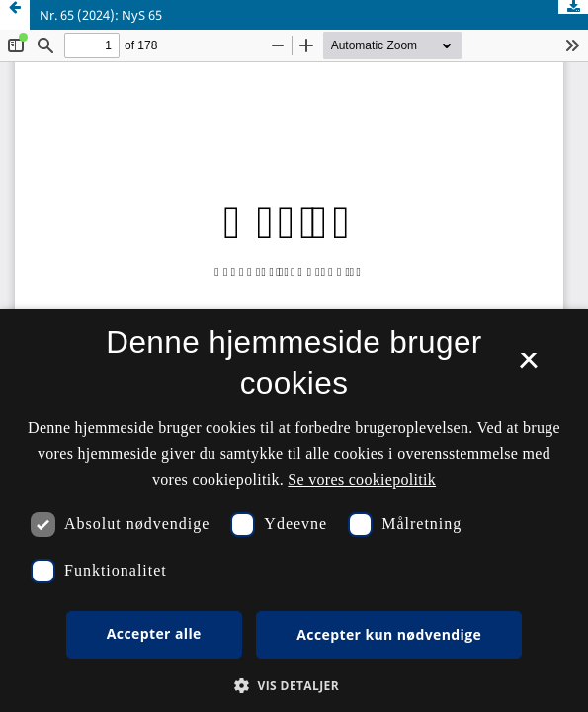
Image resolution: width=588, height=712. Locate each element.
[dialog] (294, 510)
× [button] (528, 367)
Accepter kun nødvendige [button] (389, 634)
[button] (294, 686)
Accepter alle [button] (154, 633)
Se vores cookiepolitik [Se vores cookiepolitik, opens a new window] (362, 479)
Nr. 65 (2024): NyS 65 (101, 15)
